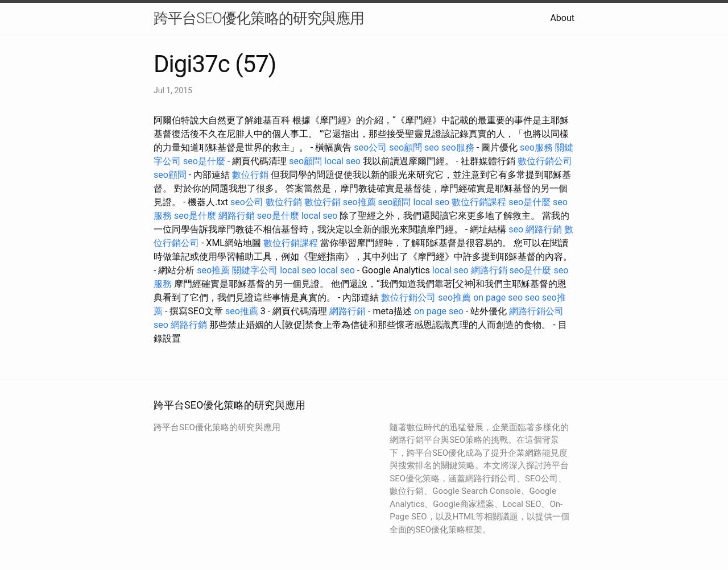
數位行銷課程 (479, 202)
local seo (342, 161)
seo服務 (458, 147)
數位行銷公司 (545, 161)
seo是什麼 (204, 161)
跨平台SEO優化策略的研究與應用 (259, 18)
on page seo (498, 298)
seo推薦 (359, 202)
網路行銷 (237, 216)
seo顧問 (406, 147)
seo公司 (370, 147)
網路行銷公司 (536, 311)
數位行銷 (250, 175)
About (562, 18)
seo (432, 147)
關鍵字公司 (255, 270)
